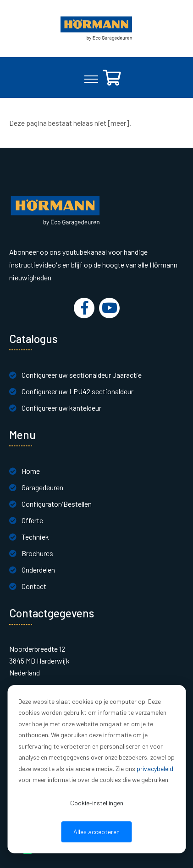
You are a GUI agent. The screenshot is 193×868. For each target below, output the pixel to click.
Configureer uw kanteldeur (61, 408)
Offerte (32, 520)
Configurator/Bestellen (57, 504)
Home (31, 471)
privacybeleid (155, 769)
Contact (34, 586)
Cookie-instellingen (97, 803)
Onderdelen (38, 570)
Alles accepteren (96, 832)
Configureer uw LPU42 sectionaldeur (77, 391)
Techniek (35, 537)
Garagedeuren (42, 487)
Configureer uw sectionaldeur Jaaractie (82, 375)
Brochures (37, 553)
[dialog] (96, 769)
